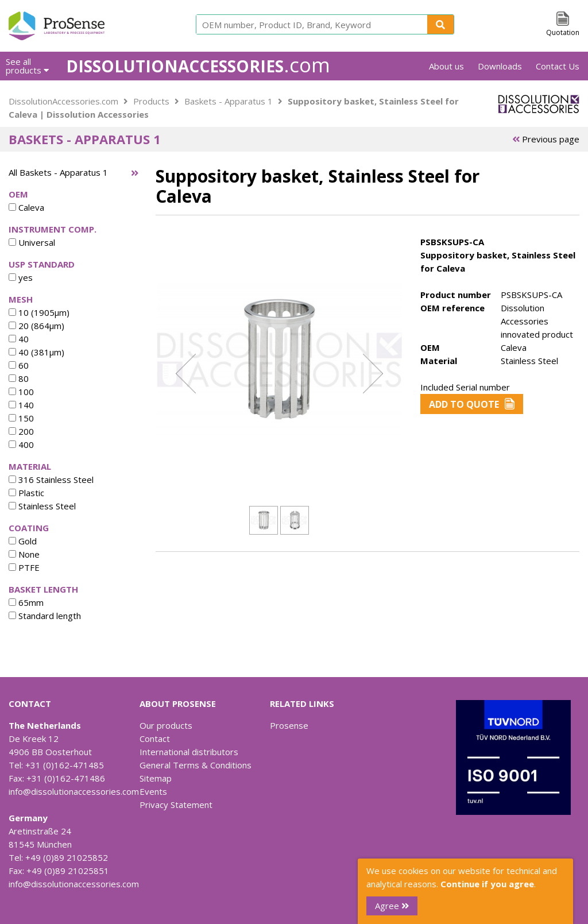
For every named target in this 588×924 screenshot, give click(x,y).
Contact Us (558, 66)
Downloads (500, 66)
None (24, 554)
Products (151, 101)
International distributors (189, 752)
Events (153, 791)
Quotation (563, 32)
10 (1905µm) (39, 312)
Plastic (26, 493)
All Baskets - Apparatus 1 (58, 172)
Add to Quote (472, 404)
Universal (32, 242)
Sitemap (156, 778)
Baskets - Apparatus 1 (229, 101)
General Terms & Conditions (196, 765)
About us (446, 66)
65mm (26, 602)
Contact (155, 739)
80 (19, 378)
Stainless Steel (42, 506)
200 (21, 431)
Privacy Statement (176, 805)
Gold (23, 541)
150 (21, 418)
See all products (27, 66)
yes (21, 277)
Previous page (546, 139)
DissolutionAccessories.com (63, 101)
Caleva (26, 207)
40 (19, 339)
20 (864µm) (36, 326)
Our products (166, 725)
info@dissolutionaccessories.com (74, 791)
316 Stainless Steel (51, 480)
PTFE (24, 567)
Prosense (289, 725)
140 (21, 405)
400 (21, 444)
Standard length (45, 616)
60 (19, 365)
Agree (392, 906)
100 (21, 392)
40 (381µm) (36, 352)
